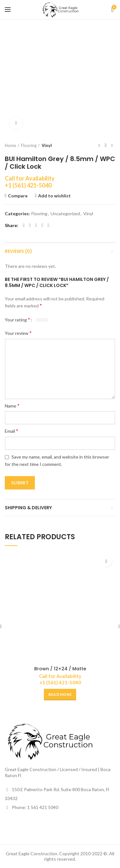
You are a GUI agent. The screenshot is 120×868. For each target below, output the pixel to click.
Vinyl (47, 145)
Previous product (99, 145)
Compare (18, 196)
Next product (112, 145)
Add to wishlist (54, 196)
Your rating (17, 319)
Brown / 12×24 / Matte (60, 669)
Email (12, 431)
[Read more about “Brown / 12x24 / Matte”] (60, 695)
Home (10, 145)
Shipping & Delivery (28, 508)
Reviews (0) (19, 251)
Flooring (29, 145)
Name (12, 405)
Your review (18, 333)
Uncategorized (65, 214)
